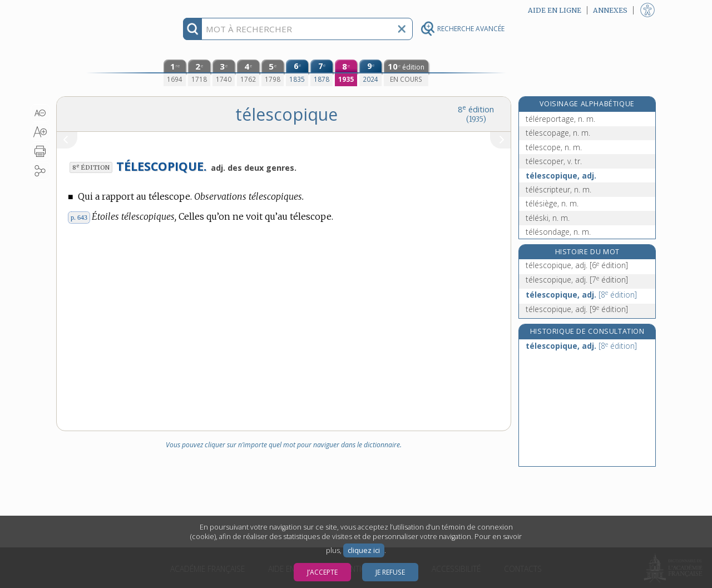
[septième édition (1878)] (322, 73)
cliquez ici (364, 550)
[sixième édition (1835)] (297, 73)
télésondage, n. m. (558, 232)
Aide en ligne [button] (555, 10)
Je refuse (390, 572)
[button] (40, 113)
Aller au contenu (100, 10)
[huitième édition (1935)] (346, 73)
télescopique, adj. (561, 176)
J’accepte (322, 572)
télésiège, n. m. (552, 203)
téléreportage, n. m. (560, 119)
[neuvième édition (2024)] (370, 73)
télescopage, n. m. (558, 133)
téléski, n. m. (548, 218)
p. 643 (79, 218)
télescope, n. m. (554, 147)
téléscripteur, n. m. (558, 189)
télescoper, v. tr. (554, 161)
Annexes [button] (610, 10)
